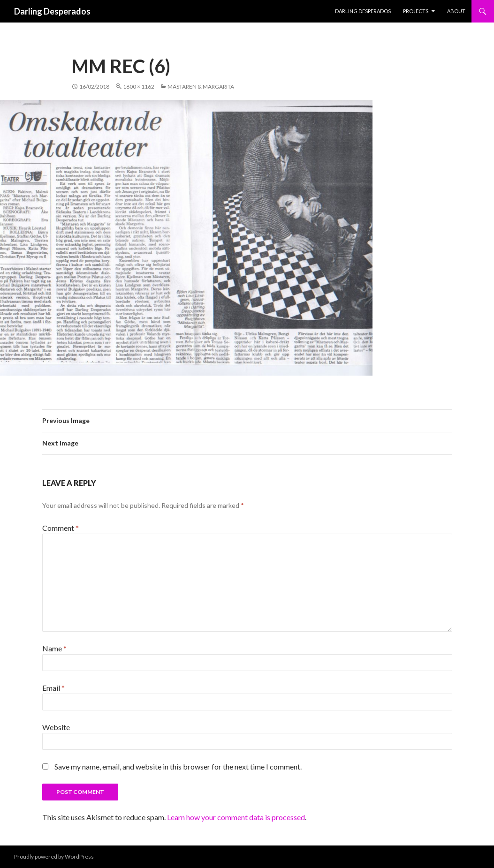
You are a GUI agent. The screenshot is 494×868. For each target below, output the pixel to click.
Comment (61, 528)
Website (56, 727)
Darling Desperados (52, 11)
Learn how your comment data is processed (236, 817)
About (456, 11)
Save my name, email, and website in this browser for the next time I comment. (178, 766)
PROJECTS (416, 11)
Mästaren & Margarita (201, 87)
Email (53, 688)
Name (54, 648)
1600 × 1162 (139, 87)
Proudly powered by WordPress (54, 857)
